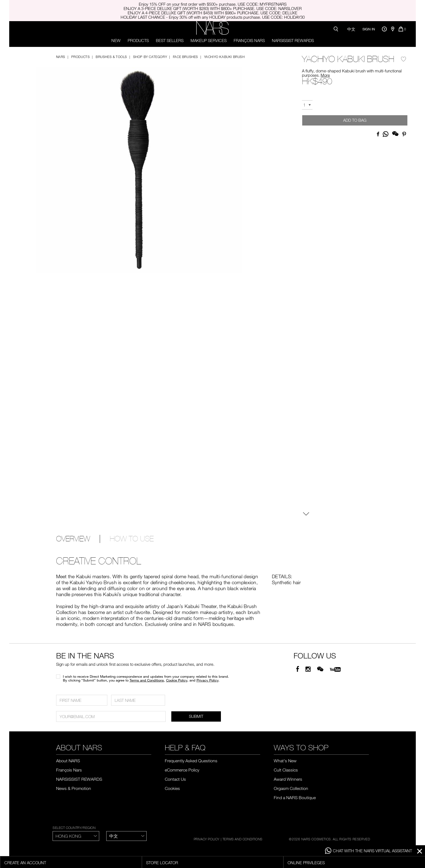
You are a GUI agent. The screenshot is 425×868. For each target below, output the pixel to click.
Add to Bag (355, 120)
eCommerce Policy (182, 770)
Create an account (25, 863)
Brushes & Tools (111, 57)
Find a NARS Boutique (295, 798)
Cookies (172, 788)
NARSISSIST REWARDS (293, 40)
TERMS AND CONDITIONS (243, 839)
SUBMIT (196, 716)
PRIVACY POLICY (207, 839)
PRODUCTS (138, 40)
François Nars (249, 40)
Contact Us (175, 779)
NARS (61, 57)
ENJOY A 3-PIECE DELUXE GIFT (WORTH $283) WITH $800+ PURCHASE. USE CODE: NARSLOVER (213, 8)
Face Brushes (186, 57)
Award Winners (288, 779)
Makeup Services (209, 40)
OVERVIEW (73, 539)
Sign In (369, 29)
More (325, 75)
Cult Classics (286, 770)
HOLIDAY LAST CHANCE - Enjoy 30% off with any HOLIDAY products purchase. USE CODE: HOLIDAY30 (213, 17)
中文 (351, 29)
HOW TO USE (132, 539)
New (116, 40)
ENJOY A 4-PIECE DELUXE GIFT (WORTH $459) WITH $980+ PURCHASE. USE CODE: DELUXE (212, 13)
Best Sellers (170, 40)
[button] (139, 165)
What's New (285, 761)
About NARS (68, 761)
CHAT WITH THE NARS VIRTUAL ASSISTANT (368, 851)
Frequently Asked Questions (191, 761)
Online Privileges (306, 863)
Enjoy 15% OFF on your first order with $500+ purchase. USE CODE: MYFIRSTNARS (213, 4)
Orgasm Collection (291, 788)
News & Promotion (74, 788)
